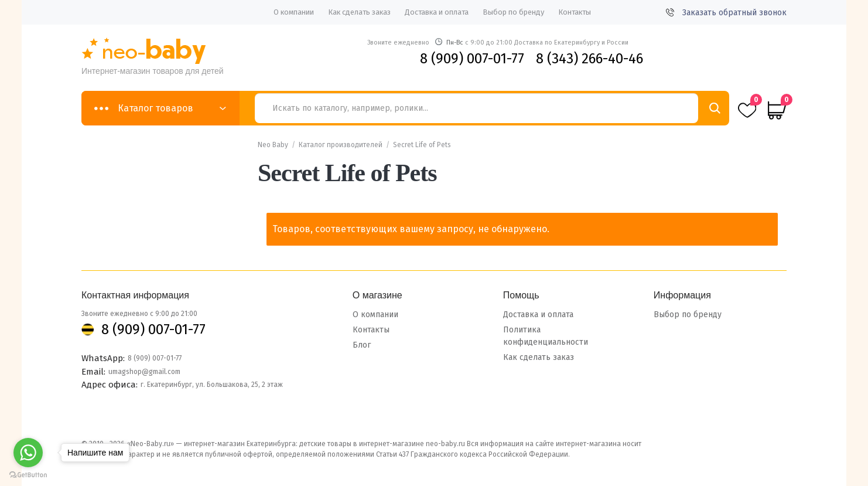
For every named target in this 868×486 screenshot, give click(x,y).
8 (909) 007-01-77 (472, 59)
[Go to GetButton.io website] (28, 475)
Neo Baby (273, 145)
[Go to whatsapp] (28, 453)
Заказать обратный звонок (726, 13)
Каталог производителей (341, 145)
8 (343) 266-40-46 (590, 59)
